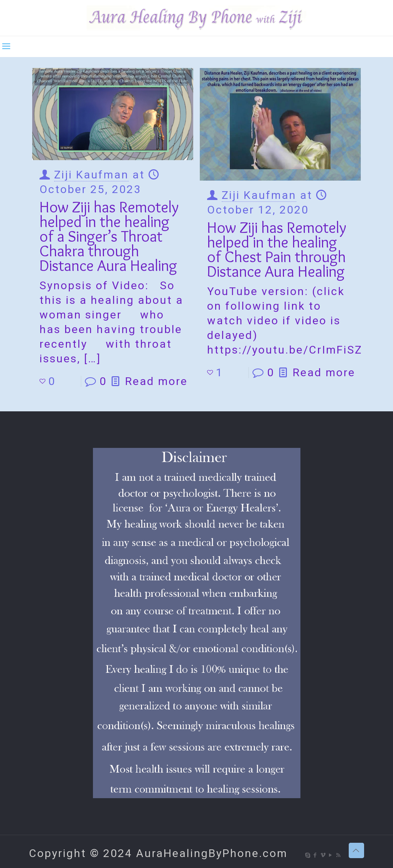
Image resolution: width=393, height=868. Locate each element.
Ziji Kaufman (91, 175)
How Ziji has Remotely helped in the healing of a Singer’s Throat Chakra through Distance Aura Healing (109, 236)
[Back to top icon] (356, 850)
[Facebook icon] (316, 855)
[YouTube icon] (331, 855)
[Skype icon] (308, 855)
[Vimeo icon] (323, 855)
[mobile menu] (6, 46)
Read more (156, 381)
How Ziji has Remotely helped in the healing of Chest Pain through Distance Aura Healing (277, 249)
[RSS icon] (339, 855)
